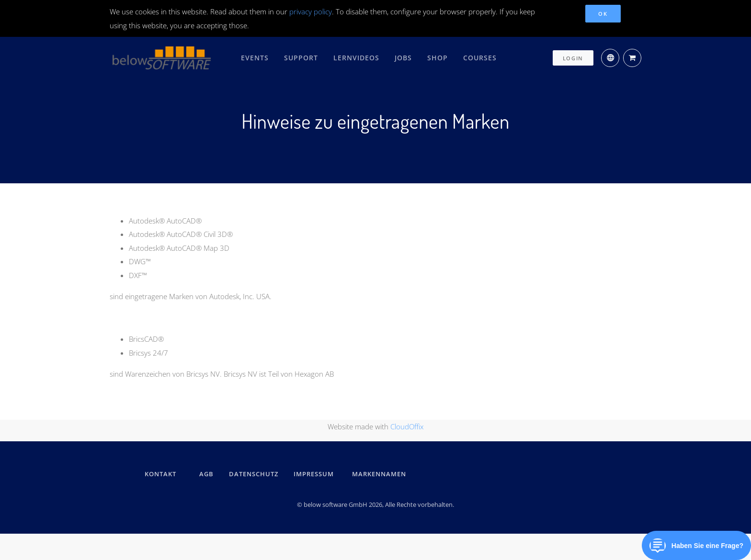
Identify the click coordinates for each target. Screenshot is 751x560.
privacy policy (311, 11)
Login (573, 56)
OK (603, 14)
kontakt (160, 473)
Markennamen (379, 473)
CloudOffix (407, 426)
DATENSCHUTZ (254, 473)
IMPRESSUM (315, 473)
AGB (206, 473)
